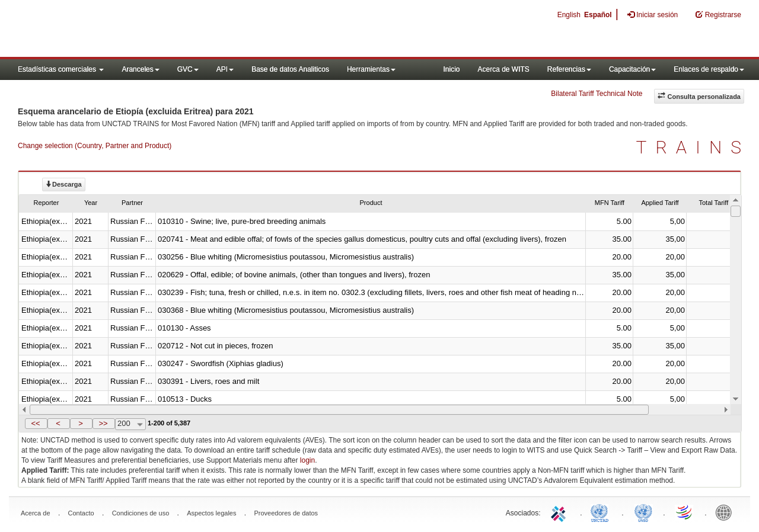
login (307, 460)
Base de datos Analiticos (290, 69)
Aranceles (140, 69)
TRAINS (693, 147)
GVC (188, 69)
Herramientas (371, 69)
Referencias (569, 69)
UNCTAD (602, 512)
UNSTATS (643, 512)
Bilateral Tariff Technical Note (597, 94)
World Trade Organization (685, 512)
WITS (119, 30)
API (225, 69)
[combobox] (130, 424)
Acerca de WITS (503, 69)
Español (598, 15)
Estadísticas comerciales (61, 69)
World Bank (726, 512)
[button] (36, 424)
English (569, 15)
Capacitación (632, 69)
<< (35, 423)
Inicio (451, 69)
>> (103, 423)
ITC (560, 512)
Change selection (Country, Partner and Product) (95, 146)
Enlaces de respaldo (709, 69)
